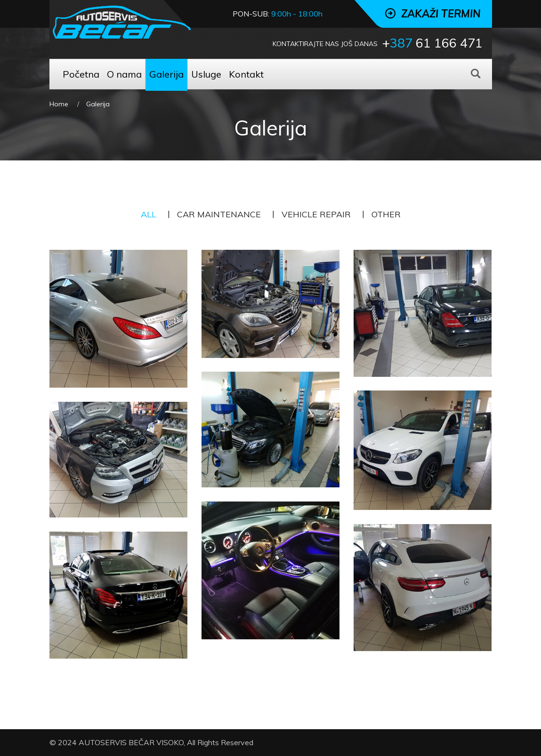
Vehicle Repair (316, 214)
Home (59, 104)
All (149, 214)
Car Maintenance (219, 214)
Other (386, 214)
